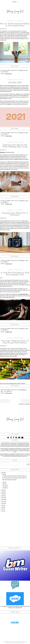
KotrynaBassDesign (18, 643)
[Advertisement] (15, 529)
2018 (3, 500)
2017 (3, 502)
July (4, 474)
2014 (3, 507)
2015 (3, 505)
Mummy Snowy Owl (17, 642)
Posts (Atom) (27, 404)
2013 (3, 509)
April (4, 482)
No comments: (5, 72)
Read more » (15, 66)
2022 (3, 492)
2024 (3, 490)
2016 (3, 503)
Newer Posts (5, 401)
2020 (3, 496)
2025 (3, 473)
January (4, 488)
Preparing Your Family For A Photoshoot (15, 214)
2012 (3, 511)
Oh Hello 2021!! (15, 83)
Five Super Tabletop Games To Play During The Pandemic (15, 342)
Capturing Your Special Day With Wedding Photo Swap (15, 146)
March (4, 484)
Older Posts (26, 401)
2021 (3, 494)
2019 (3, 498)
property (12, 33)
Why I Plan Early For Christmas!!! (9, 480)
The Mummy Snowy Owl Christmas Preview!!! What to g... (15, 476)
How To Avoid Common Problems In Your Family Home (15, 25)
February (5, 486)
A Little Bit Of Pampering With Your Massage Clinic (15, 274)
